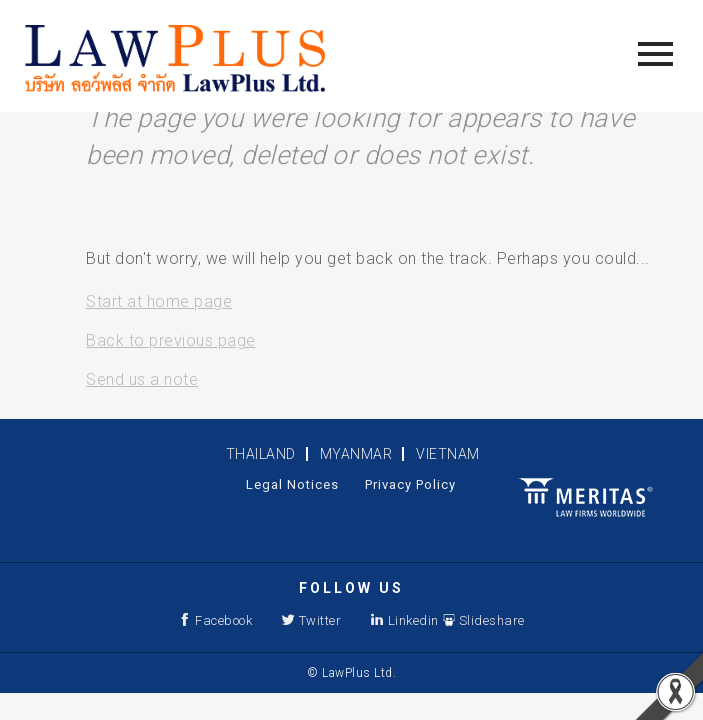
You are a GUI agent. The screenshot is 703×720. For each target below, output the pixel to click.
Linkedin (405, 620)
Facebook (215, 620)
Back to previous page (171, 340)
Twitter (312, 620)
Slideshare (484, 620)
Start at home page (159, 301)
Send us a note (142, 379)
